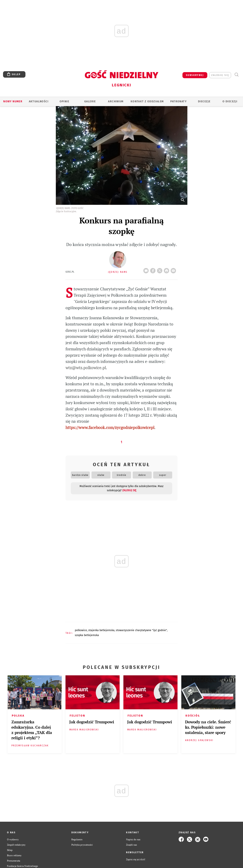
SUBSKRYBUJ (195, 75)
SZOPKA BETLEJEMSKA (87, 635)
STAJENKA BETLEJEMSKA (101, 630)
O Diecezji (230, 101)
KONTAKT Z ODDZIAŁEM (147, 101)
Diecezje (204, 101)
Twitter (160, 270)
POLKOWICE (81, 630)
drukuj (167, 270)
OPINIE (64, 101)
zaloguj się (220, 75)
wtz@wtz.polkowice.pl (86, 368)
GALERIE (90, 101)
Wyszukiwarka (236, 75)
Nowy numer (13, 101)
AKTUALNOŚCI (39, 101)
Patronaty (178, 101)
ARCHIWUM (116, 101)
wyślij (174, 270)
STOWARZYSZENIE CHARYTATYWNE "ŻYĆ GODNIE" (141, 630)
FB (154, 270)
